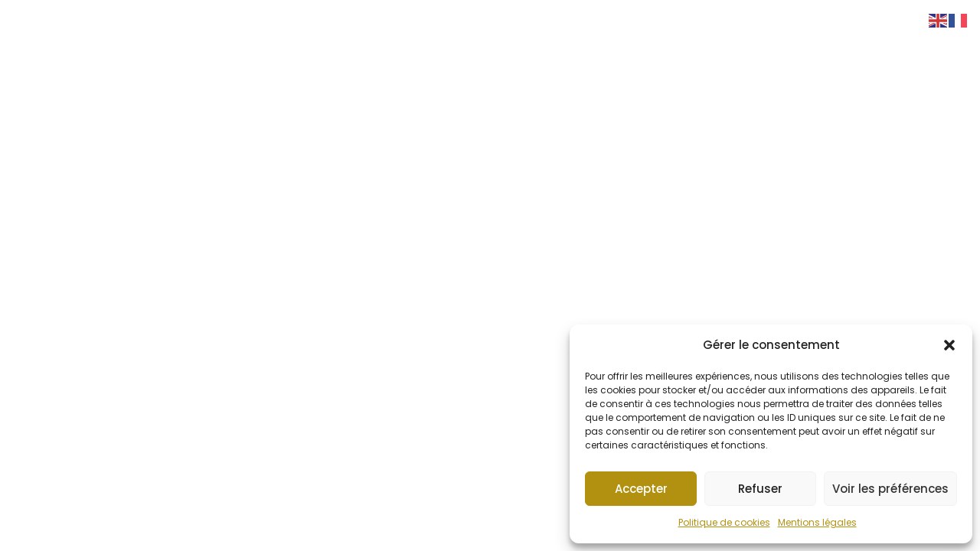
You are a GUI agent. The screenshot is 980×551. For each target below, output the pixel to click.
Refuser (760, 489)
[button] (949, 345)
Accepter (641, 489)
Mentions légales (817, 522)
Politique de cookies (724, 522)
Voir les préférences (890, 489)
